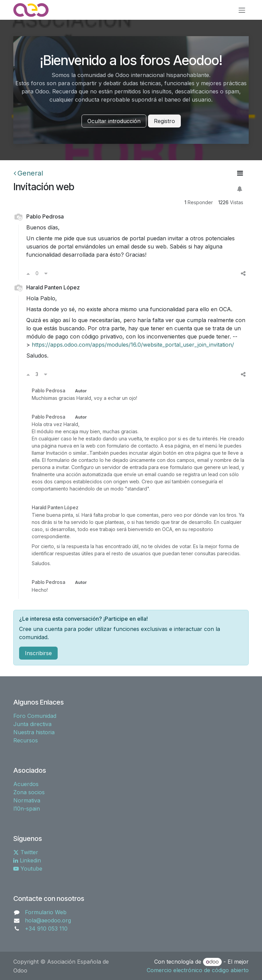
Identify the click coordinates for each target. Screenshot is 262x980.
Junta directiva (32, 724)
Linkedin (27, 860)
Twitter (26, 852)
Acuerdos (26, 784)
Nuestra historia (34, 732)
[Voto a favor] (28, 273)
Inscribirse (38, 653)
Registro (164, 121)
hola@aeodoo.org (48, 920)
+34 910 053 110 (46, 929)
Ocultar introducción (114, 121)
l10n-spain (27, 809)
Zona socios (29, 792)
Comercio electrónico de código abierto (198, 970)
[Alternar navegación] (242, 10)
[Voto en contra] (46, 273)
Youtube (28, 869)
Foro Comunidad (35, 716)
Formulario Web (46, 912)
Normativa (27, 800)
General (28, 173)
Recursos (26, 740)
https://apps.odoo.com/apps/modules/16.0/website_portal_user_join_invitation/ (133, 345)
